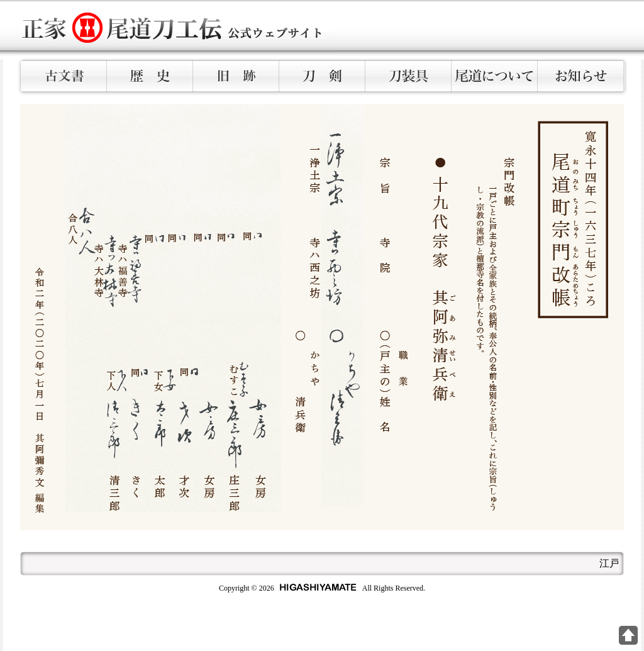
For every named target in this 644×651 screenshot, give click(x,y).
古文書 (64, 76)
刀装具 (408, 76)
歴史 (150, 76)
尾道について (495, 76)
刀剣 (322, 76)
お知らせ (581, 76)
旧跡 (236, 76)
